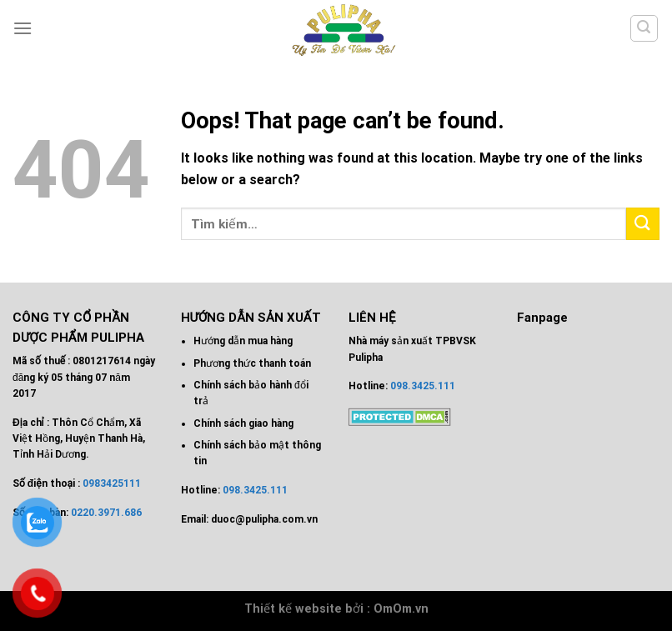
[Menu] (23, 28)
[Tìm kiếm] (644, 28)
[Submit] (643, 224)
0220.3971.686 (106, 513)
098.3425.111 (255, 490)
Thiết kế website (293, 609)
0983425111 (112, 483)
